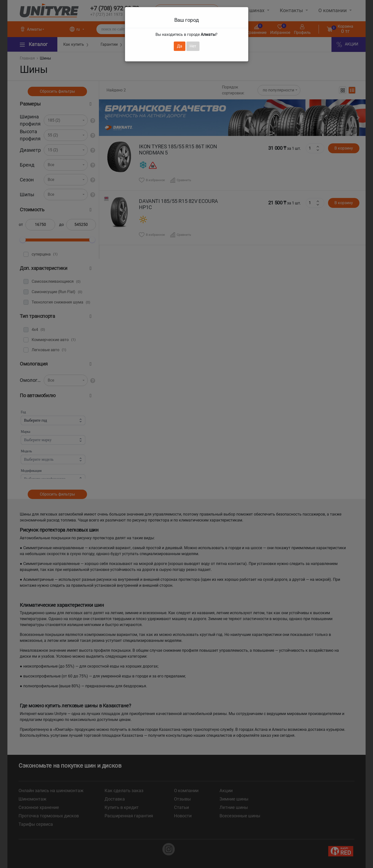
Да (180, 46)
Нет (193, 46)
